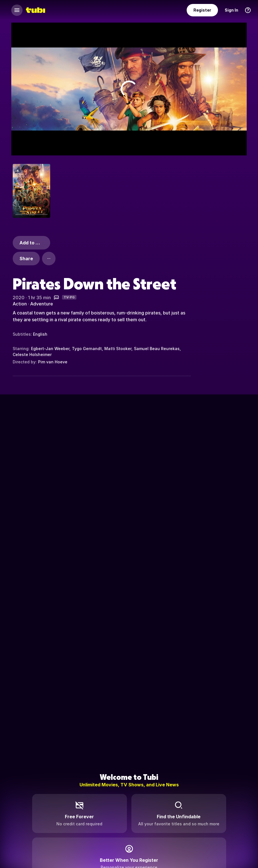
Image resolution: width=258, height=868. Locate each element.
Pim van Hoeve (53, 362)
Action (20, 304)
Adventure (42, 304)
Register (202, 10)
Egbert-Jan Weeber (50, 349)
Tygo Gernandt (87, 349)
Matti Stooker (118, 349)
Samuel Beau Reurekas (157, 349)
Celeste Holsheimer (32, 354)
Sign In (231, 10)
